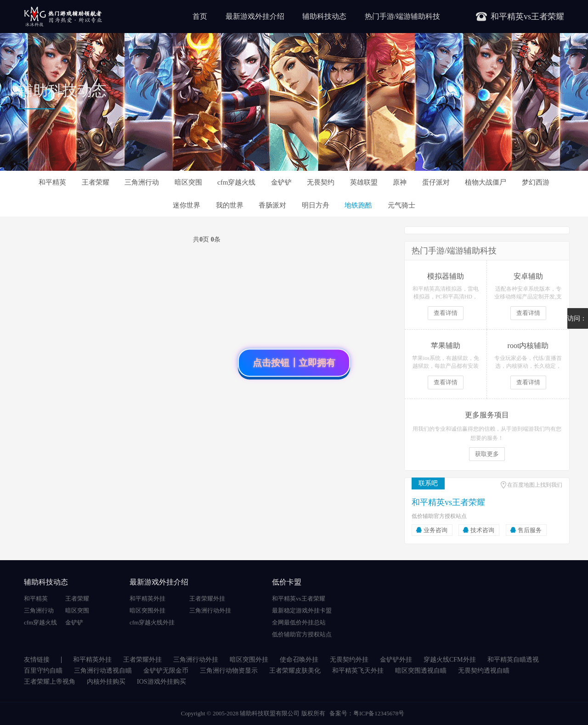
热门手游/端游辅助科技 (402, 16)
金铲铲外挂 (396, 660)
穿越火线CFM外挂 (450, 660)
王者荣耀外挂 (207, 599)
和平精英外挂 (147, 599)
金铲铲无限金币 (166, 671)
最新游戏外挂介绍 (255, 16)
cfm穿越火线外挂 (152, 622)
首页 (200, 16)
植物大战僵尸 (486, 182)
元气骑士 (401, 205)
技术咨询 (482, 530)
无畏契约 (321, 182)
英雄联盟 (364, 182)
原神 (400, 182)
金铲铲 (281, 182)
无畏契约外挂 (349, 660)
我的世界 (230, 205)
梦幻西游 (536, 182)
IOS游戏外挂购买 (161, 682)
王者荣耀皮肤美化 (295, 671)
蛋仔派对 (436, 182)
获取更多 (487, 454)
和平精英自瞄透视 (513, 660)
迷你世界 (187, 205)
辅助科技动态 (324, 16)
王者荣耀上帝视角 (50, 682)
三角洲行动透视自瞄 (103, 671)
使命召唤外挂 (299, 660)
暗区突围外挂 (147, 610)
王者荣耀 (96, 182)
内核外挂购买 (106, 682)
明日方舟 (316, 205)
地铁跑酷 (358, 205)
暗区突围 (188, 182)
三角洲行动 (142, 182)
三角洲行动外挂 (210, 610)
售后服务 (530, 530)
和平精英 (52, 182)
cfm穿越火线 (236, 182)
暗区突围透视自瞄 (421, 671)
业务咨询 (435, 530)
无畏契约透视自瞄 (484, 671)
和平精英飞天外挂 (358, 671)
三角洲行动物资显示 (229, 671)
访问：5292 (577, 322)
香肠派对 (272, 205)
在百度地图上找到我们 (535, 485)
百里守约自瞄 (43, 671)
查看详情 (446, 313)
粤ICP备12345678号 (379, 713)
